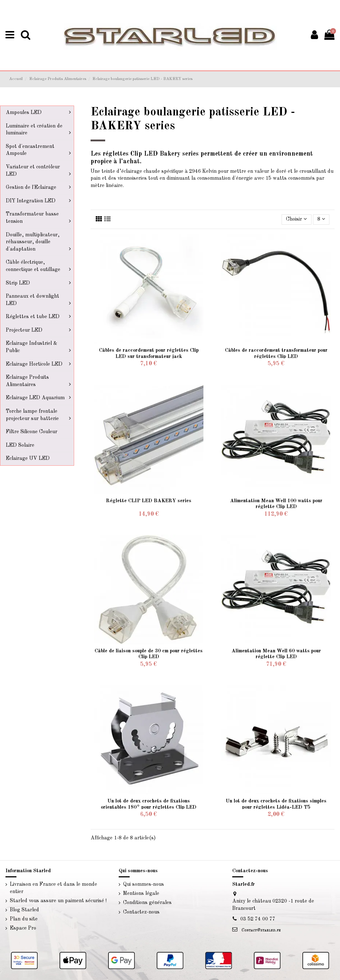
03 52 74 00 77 (258, 919)
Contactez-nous (141, 912)
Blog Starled (24, 910)
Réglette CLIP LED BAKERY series (149, 501)
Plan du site (24, 919)
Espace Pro (23, 928)
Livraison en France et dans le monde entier (54, 888)
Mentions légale (141, 893)
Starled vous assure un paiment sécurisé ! (58, 901)
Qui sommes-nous (144, 884)
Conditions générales (147, 903)
